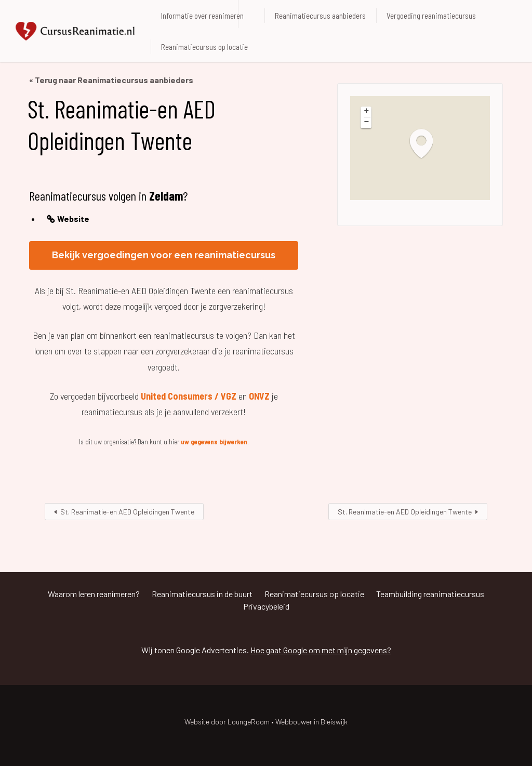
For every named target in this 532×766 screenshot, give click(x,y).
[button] (427, 143)
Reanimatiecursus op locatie (204, 47)
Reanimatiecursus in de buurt (202, 594)
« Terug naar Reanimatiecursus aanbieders (111, 80)
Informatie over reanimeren (202, 16)
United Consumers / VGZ (189, 396)
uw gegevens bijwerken (214, 442)
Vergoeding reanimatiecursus (431, 16)
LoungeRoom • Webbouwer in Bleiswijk (288, 722)
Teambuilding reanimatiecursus (430, 594)
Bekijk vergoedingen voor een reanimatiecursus (164, 255)
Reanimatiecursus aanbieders (320, 16)
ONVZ (259, 396)
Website (73, 219)
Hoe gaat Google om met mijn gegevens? (321, 650)
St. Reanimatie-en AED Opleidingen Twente (127, 512)
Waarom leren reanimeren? (94, 594)
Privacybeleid (266, 606)
